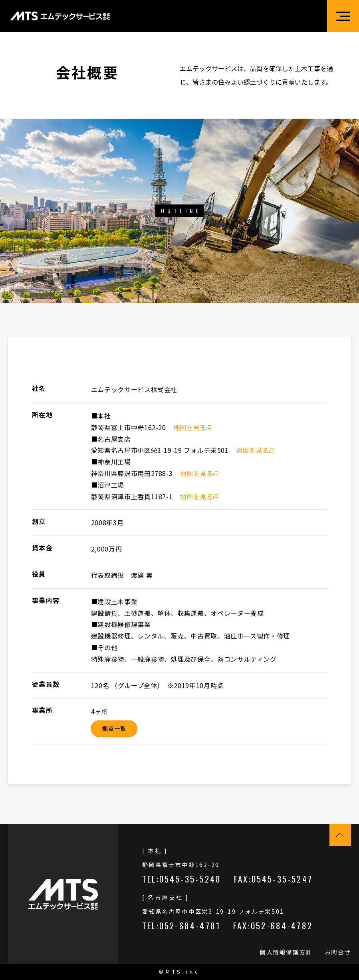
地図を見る (192, 427)
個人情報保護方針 (286, 952)
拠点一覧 (114, 728)
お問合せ (338, 952)
